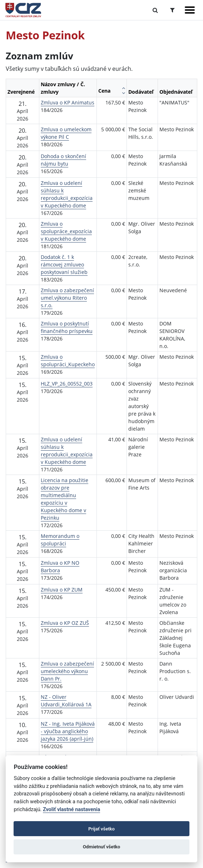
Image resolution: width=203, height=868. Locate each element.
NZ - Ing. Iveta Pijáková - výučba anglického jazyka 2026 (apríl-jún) (68, 731)
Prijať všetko (101, 829)
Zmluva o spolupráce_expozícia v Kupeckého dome (66, 231)
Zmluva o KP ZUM (62, 590)
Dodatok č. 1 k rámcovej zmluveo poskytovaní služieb (64, 264)
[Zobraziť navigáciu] (190, 10)
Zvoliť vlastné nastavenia (71, 810)
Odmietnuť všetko (101, 847)
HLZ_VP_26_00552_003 (67, 384)
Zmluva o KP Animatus (68, 102)
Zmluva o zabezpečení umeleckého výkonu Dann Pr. (67, 671)
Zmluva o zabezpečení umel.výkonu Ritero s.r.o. (67, 298)
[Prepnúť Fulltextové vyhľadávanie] (155, 10)
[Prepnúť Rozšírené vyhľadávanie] (172, 10)
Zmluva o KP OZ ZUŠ (65, 623)
